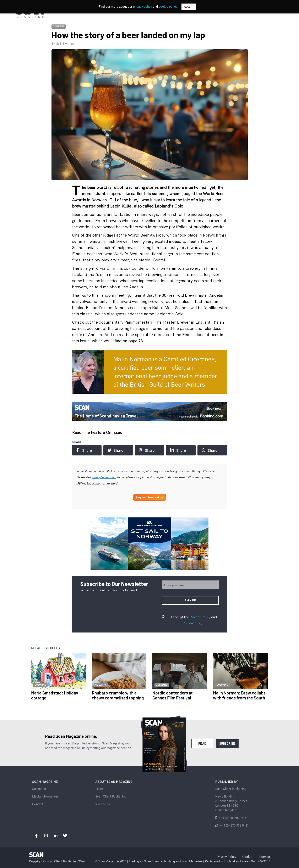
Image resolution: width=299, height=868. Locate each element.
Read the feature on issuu (97, 432)
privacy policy (143, 7)
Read (202, 743)
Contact (38, 804)
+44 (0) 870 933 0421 (234, 826)
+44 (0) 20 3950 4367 (233, 818)
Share (84, 450)
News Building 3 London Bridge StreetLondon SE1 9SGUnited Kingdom (231, 803)
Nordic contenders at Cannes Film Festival (173, 695)
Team (99, 789)
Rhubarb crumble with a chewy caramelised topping (118, 695)
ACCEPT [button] (189, 7)
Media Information (45, 796)
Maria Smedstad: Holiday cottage (55, 695)
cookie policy (168, 7)
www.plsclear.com (104, 477)
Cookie (247, 857)
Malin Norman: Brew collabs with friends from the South (239, 695)
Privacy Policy (200, 617)
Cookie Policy (192, 623)
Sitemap (264, 857)
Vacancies (103, 804)
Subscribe (227, 743)
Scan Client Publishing (111, 796)
